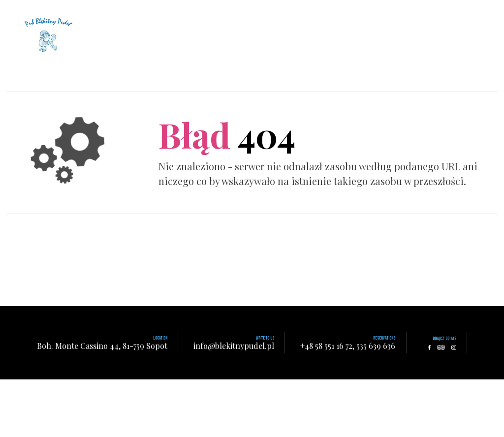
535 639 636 (376, 346)
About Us (237, 12)
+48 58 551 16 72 (326, 346)
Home (202, 12)
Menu (272, 12)
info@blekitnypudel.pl (234, 346)
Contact (306, 12)
